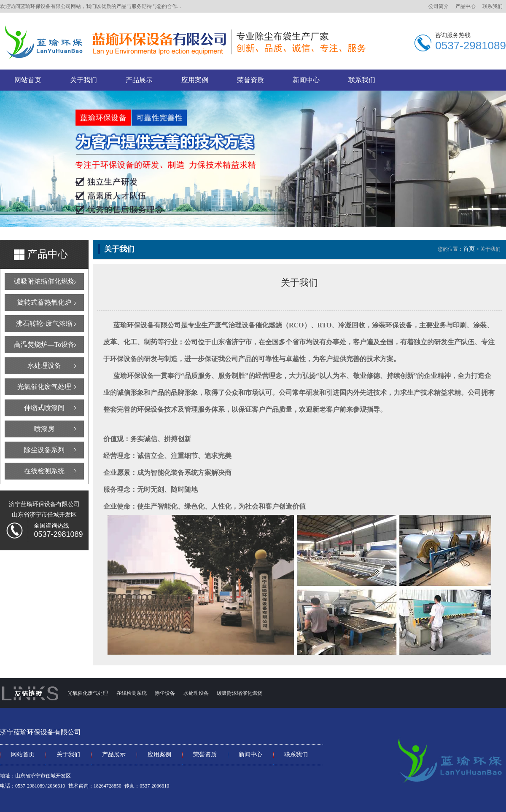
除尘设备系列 (44, 450)
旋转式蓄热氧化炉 (44, 302)
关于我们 (83, 80)
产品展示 (139, 80)
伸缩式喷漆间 (44, 408)
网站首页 (28, 80)
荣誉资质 (250, 80)
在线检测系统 (44, 471)
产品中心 (466, 6)
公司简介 (439, 6)
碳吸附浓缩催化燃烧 (44, 281)
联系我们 (493, 6)
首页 (469, 249)
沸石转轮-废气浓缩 (44, 323)
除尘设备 (165, 693)
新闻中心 (306, 80)
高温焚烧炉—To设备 (44, 344)
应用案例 (195, 80)
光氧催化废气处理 (44, 387)
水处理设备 (44, 366)
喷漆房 (44, 429)
